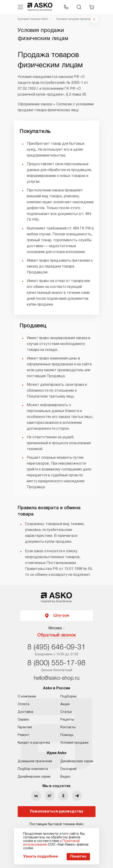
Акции (65, 704)
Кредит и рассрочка (34, 743)
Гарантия (25, 727)
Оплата (23, 704)
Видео (65, 777)
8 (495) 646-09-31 (56, 647)
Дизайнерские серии (34, 777)
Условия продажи (74, 743)
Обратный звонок (57, 635)
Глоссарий (68, 769)
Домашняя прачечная (35, 761)
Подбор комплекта (33, 769)
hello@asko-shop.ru (57, 678)
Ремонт (24, 735)
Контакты (68, 727)
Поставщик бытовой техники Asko (56, 824)
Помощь (67, 735)
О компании (27, 697)
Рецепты (67, 720)
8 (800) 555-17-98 (56, 663)
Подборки (68, 697)
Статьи (66, 712)
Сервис (23, 720)
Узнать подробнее (41, 857)
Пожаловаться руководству (56, 812)
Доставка (25, 712)
